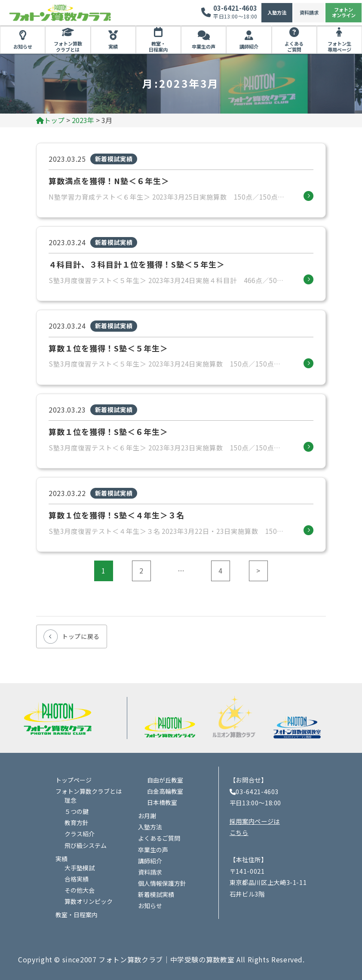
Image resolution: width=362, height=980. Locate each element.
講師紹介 (249, 46)
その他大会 (80, 890)
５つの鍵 (77, 811)
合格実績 (77, 879)
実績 (113, 46)
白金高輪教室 (165, 791)
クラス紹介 (80, 834)
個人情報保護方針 (162, 883)
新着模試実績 (156, 894)
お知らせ (23, 46)
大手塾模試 (80, 868)
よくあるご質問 (294, 46)
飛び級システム (86, 845)
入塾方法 (277, 12)
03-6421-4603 (235, 8)
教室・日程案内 (158, 46)
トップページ (74, 780)
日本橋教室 (162, 802)
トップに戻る (81, 636)
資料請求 (309, 12)
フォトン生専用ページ (339, 46)
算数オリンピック (89, 901)
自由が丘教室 (165, 780)
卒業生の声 (204, 46)
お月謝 (147, 816)
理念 (71, 800)
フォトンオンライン (344, 12)
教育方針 (77, 823)
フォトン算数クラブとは (68, 46)
